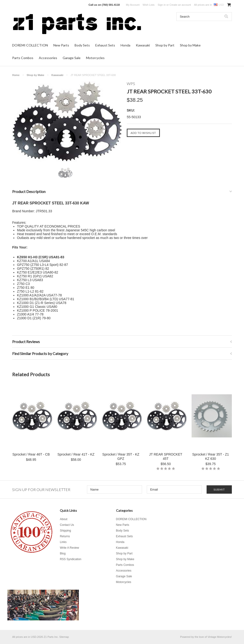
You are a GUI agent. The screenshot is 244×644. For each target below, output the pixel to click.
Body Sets (82, 45)
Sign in (162, 5)
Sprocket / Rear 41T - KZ (76, 454)
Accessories (48, 58)
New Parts (61, 45)
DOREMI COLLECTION (30, 45)
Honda (125, 45)
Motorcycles (95, 58)
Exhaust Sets (105, 45)
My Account (133, 5)
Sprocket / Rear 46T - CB (31, 454)
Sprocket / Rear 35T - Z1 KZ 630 (211, 456)
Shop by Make (190, 45)
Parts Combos (23, 58)
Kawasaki (143, 45)
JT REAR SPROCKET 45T (166, 456)
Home (16, 75)
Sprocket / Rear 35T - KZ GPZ (121, 456)
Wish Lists (149, 5)
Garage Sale (72, 58)
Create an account (180, 5)
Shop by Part (165, 45)
